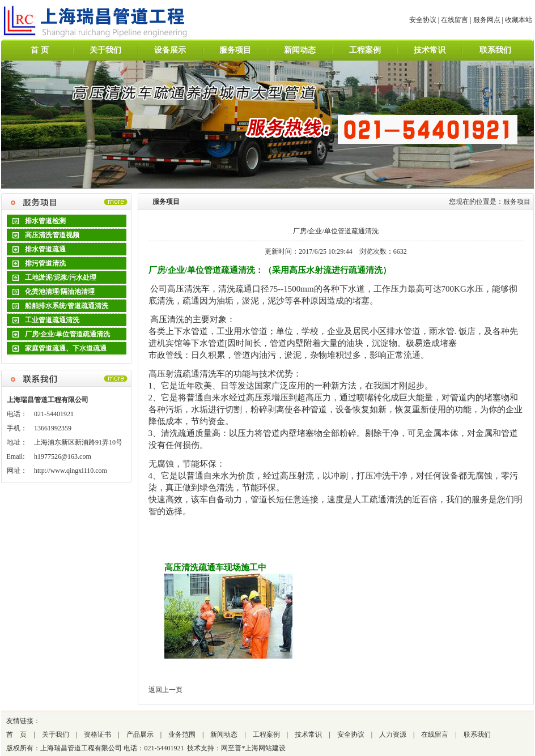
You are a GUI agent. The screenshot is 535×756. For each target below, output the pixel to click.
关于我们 (105, 50)
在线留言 (455, 20)
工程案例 (365, 50)
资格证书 (97, 734)
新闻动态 (300, 50)
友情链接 (20, 721)
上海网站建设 (265, 748)
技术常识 (430, 50)
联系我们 (495, 50)
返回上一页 (165, 690)
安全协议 (423, 20)
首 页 (40, 50)
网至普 (231, 748)
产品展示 (140, 734)
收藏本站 (519, 20)
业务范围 (182, 734)
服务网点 (487, 20)
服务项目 (235, 50)
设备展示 (170, 50)
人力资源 (393, 734)
